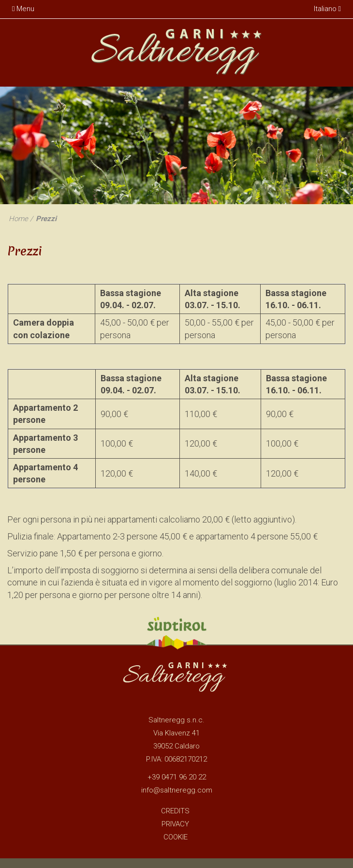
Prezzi (46, 219)
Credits (175, 811)
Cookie (176, 837)
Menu (23, 9)
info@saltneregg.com (177, 790)
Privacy (175, 824)
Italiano (327, 9)
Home (18, 219)
